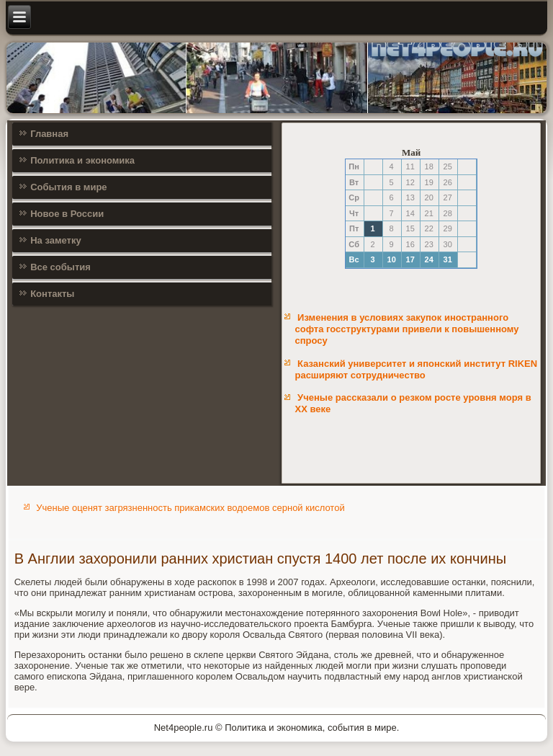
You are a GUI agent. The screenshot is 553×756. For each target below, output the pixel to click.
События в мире (68, 187)
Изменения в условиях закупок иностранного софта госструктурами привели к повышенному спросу (406, 329)
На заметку (56, 240)
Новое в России (67, 214)
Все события (60, 267)
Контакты (52, 294)
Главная (49, 134)
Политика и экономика (82, 160)
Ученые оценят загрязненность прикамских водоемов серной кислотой (190, 508)
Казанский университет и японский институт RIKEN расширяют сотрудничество (416, 369)
